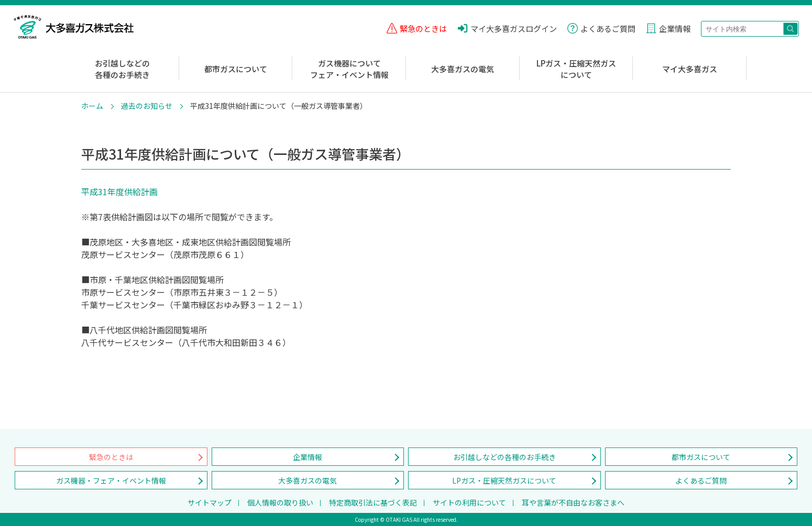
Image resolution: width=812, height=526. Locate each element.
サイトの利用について (469, 502)
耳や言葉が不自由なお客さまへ (573, 502)
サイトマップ (210, 502)
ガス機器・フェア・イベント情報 (111, 480)
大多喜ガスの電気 (463, 69)
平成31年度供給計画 (119, 192)
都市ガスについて (236, 69)
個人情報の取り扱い (280, 502)
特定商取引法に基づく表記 (373, 502)
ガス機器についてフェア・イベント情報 (349, 69)
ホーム (92, 106)
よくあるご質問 (701, 480)
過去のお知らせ (147, 106)
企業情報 (308, 457)
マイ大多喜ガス (690, 69)
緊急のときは (111, 457)
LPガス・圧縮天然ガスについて (576, 69)
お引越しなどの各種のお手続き (122, 69)
